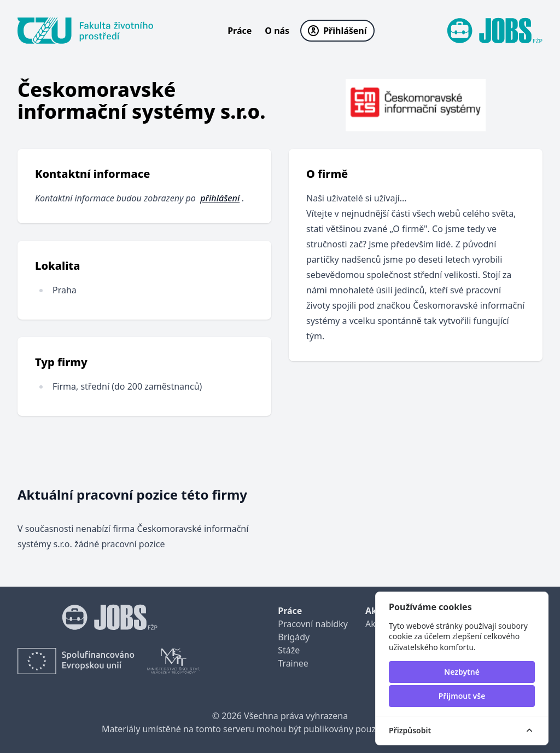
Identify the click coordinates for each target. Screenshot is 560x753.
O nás (277, 31)
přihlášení (220, 198)
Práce (240, 31)
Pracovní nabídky (313, 624)
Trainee (293, 663)
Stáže (289, 650)
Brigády (294, 637)
